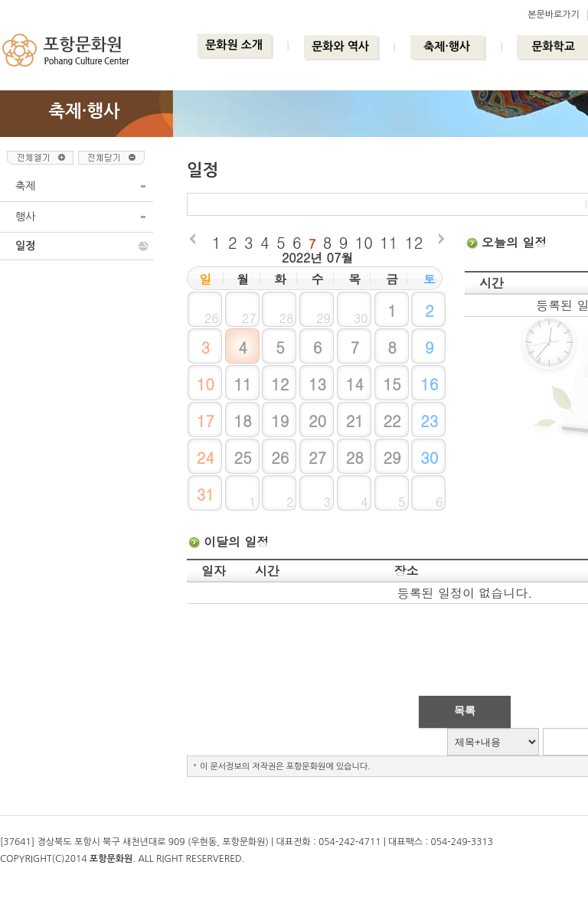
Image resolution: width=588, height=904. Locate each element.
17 (206, 421)
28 (355, 457)
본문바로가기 (554, 15)
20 (317, 421)
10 (364, 242)
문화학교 (553, 46)
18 (242, 421)
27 (317, 457)
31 (206, 494)
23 (429, 421)
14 (355, 384)
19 (280, 421)
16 (429, 384)
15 (392, 384)
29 (392, 457)
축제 (25, 186)
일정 (25, 246)
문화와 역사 (340, 46)
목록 (465, 710)
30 (429, 457)
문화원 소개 (234, 45)
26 (280, 457)
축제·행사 (447, 46)
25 (242, 457)
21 (355, 421)
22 (392, 421)
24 (206, 457)
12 (414, 242)
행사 (25, 217)
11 (389, 242)
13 (317, 384)
